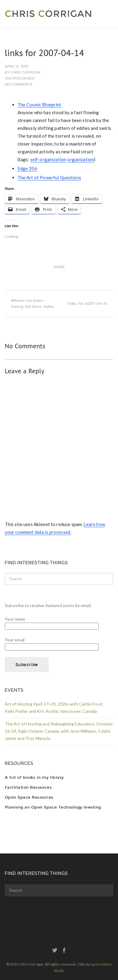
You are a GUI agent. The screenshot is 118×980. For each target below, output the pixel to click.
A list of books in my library (34, 777)
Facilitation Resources (28, 787)
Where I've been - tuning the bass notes (30, 304)
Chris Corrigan (25, 72)
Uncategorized (20, 78)
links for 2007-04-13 (90, 304)
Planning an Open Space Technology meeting (53, 807)
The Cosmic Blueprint (39, 105)
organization (80, 159)
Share (59, 267)
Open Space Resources (29, 797)
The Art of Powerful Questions (49, 177)
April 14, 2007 (17, 66)
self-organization (48, 159)
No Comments (19, 85)
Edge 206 (27, 168)
